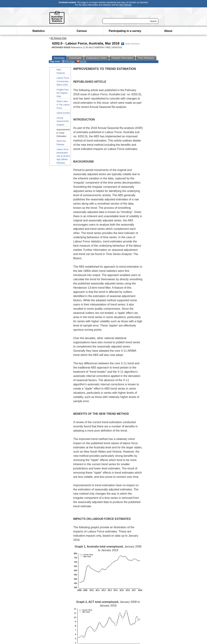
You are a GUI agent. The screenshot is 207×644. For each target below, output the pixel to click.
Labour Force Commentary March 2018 (63, 81)
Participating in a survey (125, 31)
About (168, 31)
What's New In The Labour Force (63, 105)
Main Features (61, 71)
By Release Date (59, 38)
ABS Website (125, 5)
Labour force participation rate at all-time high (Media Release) (63, 156)
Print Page (68, 62)
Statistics (39, 31)
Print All (81, 62)
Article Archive (63, 113)
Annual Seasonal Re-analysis (63, 121)
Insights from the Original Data (63, 93)
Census (82, 31)
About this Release (61, 143)
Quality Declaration (130, 44)
